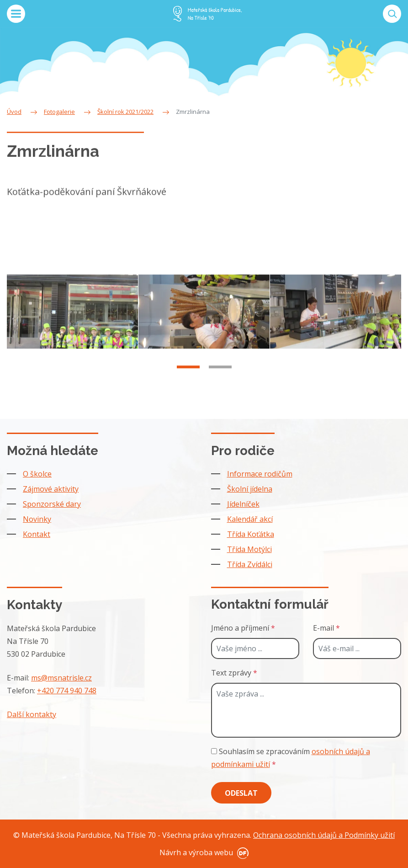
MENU (16, 14)
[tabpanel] (73, 321)
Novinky (37, 519)
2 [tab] (220, 376)
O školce (37, 474)
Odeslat (241, 793)
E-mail (326, 628)
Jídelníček (243, 504)
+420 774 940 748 (67, 691)
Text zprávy (234, 673)
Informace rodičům (260, 474)
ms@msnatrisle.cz (61, 678)
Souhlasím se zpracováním (291, 758)
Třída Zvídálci (250, 564)
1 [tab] (188, 376)
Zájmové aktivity (51, 489)
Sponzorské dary (52, 504)
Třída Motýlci (249, 549)
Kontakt (37, 534)
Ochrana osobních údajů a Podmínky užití (324, 835)
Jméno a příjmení (243, 628)
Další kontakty (32, 714)
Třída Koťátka (251, 534)
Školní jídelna (250, 489)
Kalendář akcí (250, 519)
